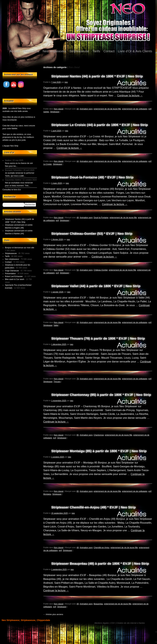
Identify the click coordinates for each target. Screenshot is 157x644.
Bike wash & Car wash (15, 279)
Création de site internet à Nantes (131, 623)
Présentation (10, 274)
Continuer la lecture (130, 96)
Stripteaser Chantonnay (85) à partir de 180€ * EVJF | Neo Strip (101, 395)
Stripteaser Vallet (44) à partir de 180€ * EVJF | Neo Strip (96, 286)
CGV (113, 623)
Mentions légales (102, 623)
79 (78, 379)
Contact (109, 51)
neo (66, 82)
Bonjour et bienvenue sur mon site (20, 248)
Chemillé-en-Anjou (102, 548)
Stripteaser (55, 112)
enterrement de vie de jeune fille (107, 109)
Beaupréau (98, 604)
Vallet (56, 325)
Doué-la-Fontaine (101, 218)
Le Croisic (48, 164)
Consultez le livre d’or (12, 190)
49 (78, 218)
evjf (150, 109)
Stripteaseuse (79, 51)
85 (78, 435)
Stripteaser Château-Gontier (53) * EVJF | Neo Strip (92, 234)
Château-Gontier (101, 270)
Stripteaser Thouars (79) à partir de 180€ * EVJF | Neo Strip (98, 338)
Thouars (57, 382)
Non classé (59, 109)
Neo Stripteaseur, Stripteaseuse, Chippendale (26, 620)
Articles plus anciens (53, 614)
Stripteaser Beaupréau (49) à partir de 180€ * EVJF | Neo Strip (100, 563)
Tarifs (96, 51)
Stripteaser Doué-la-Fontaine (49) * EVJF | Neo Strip (92, 177)
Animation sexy (86, 109)
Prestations (31, 51)
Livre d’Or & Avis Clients (135, 51)
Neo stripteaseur (54, 51)
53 (78, 270)
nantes (46, 112)
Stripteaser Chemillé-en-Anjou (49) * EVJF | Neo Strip (94, 507)
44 (78, 109)
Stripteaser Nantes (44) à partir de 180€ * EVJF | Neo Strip (97, 76)
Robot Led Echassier (14, 276)
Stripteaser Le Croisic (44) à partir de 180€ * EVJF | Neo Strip (100, 125)
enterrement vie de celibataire (135, 109)
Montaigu (47, 494)
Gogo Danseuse (12, 271)
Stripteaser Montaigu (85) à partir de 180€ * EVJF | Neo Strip (99, 451)
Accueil (15, 51)
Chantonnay (99, 435)
